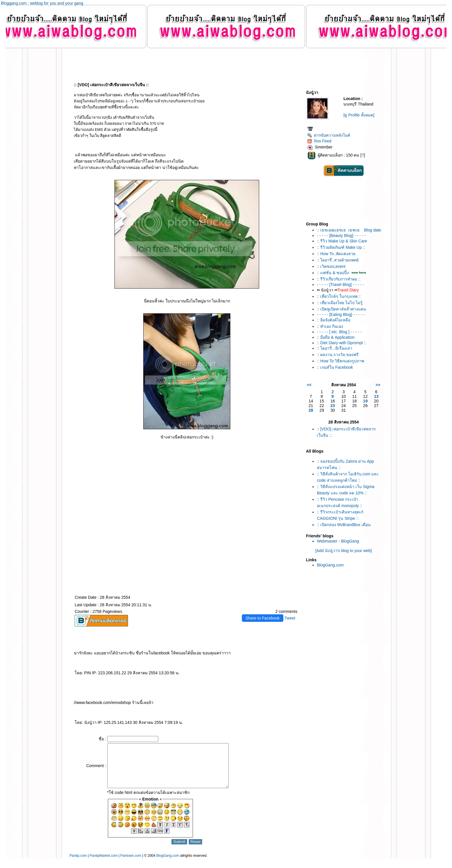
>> (378, 385)
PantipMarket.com (104, 864)
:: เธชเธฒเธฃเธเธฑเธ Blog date (349, 230)
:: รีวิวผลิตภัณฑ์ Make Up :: (341, 247)
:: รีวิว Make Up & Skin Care (342, 241)
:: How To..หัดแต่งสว (336, 254)
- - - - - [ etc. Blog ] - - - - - (339, 332)
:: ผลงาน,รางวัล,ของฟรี (338, 355)
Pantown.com (131, 864)
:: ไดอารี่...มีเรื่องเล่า (334, 348)
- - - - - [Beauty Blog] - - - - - (341, 236)
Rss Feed (319, 141)
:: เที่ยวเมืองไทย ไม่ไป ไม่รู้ (340, 303)
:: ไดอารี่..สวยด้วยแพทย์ (338, 260)
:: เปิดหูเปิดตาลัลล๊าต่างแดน (341, 309)
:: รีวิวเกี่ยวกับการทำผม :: (339, 279)
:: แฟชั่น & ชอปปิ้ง (333, 273)
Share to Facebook (263, 618)
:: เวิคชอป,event (331, 266)
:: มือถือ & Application (336, 337)
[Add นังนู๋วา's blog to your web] (344, 551)
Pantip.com (78, 864)
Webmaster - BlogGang (338, 541)
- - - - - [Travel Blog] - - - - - (340, 285)
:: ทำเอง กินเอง (330, 326)
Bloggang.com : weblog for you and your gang (42, 3)
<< (309, 385)
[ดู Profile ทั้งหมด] (359, 115)
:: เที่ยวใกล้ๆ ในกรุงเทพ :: (339, 296)
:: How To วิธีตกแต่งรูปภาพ (340, 361)
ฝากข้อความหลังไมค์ (329, 135)
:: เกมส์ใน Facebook (335, 367)
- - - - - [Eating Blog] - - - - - (341, 315)
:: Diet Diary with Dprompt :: (341, 343)
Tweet (290, 618)
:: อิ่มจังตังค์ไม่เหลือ (334, 320)
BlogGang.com (330, 565)
